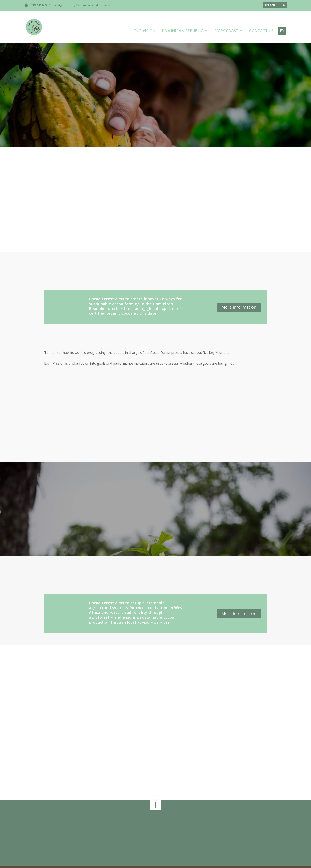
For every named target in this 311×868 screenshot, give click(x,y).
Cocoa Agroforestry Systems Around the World (80, 5)
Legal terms (240, 862)
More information (239, 297)
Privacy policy (260, 862)
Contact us (261, 21)
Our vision (145, 21)
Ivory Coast (226, 21)
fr (282, 20)
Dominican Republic (182, 21)
